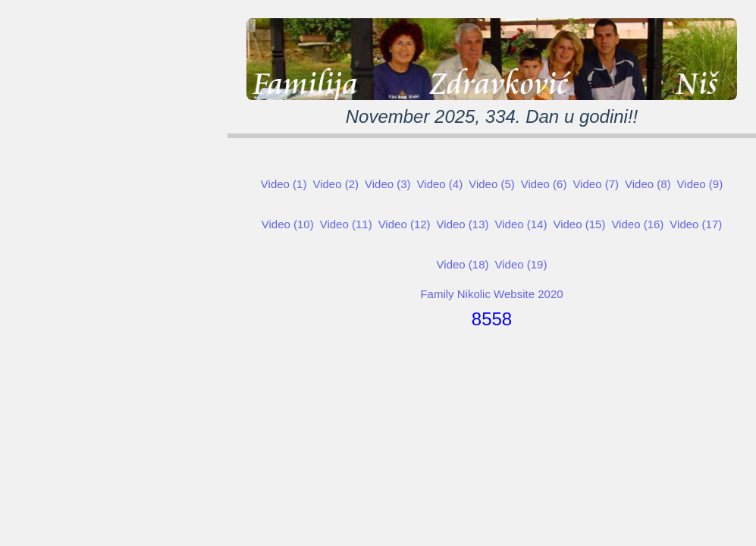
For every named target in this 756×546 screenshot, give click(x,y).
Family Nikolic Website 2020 (491, 294)
